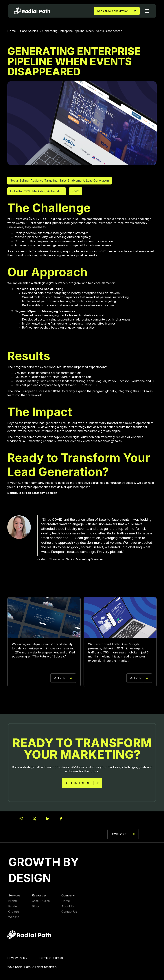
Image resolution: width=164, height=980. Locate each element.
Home (66, 901)
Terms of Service (51, 958)
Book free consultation (113, 11)
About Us (68, 906)
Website (14, 917)
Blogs (36, 906)
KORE (76, 191)
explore (59, 678)
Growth (13, 912)
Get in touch (78, 783)
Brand (12, 901)
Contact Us (69, 912)
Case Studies (41, 901)
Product (14, 906)
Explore (119, 834)
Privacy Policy (17, 958)
